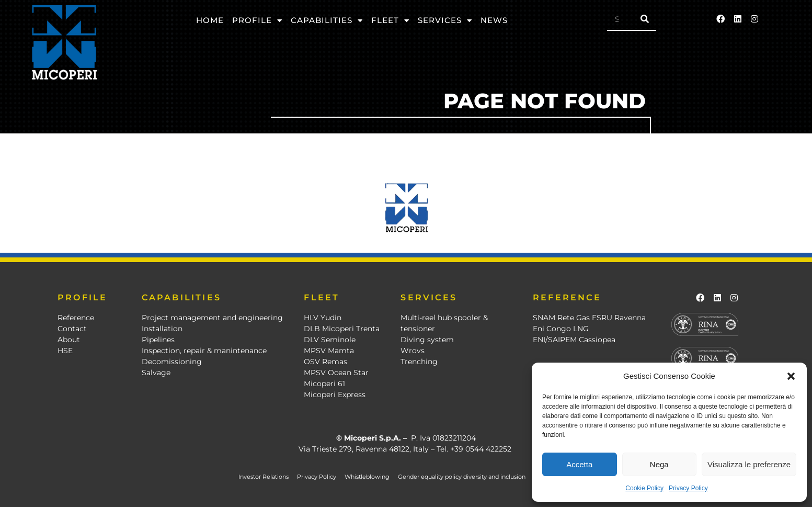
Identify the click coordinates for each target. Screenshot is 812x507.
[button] (791, 376)
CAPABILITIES (181, 297)
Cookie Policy (644, 488)
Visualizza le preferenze (749, 464)
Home (210, 20)
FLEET (322, 297)
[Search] (645, 19)
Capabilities (327, 21)
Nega (659, 464)
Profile (257, 21)
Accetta (579, 464)
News (494, 20)
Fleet (390, 21)
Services (445, 21)
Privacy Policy (688, 488)
